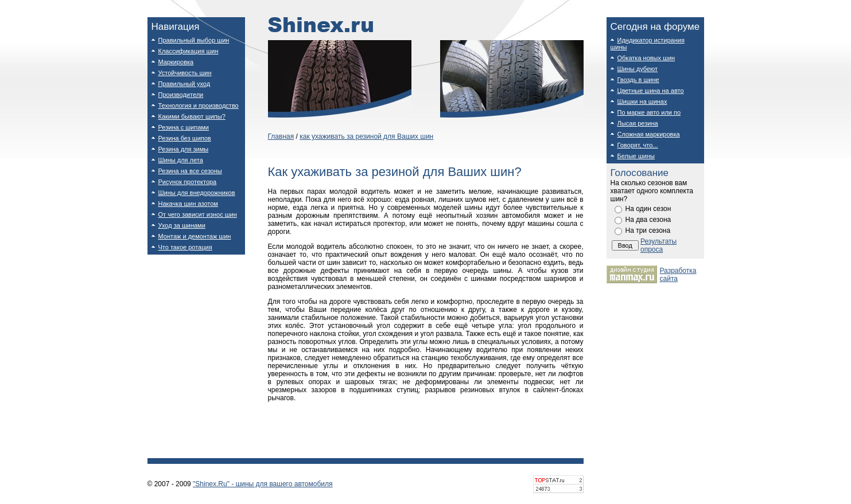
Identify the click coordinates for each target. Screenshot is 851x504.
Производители (181, 95)
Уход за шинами (182, 225)
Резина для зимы (184, 149)
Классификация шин (189, 51)
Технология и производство (199, 106)
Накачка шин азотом (188, 204)
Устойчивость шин (185, 73)
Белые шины (636, 156)
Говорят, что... (638, 145)
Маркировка (176, 62)
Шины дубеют (638, 69)
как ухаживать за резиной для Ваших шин (366, 136)
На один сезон (648, 209)
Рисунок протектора (188, 182)
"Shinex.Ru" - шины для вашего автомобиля (263, 484)
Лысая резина (638, 123)
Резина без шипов (185, 138)
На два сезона (648, 220)
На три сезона (648, 230)
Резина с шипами (184, 127)
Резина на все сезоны (190, 171)
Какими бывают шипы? (192, 116)
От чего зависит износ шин (198, 214)
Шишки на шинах (642, 101)
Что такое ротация (185, 247)
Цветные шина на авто (651, 91)
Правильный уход (184, 84)
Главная (281, 136)
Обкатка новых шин (646, 58)
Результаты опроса (658, 245)
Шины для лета (181, 160)
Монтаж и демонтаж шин (195, 236)
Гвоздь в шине (638, 80)
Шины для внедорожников (197, 193)
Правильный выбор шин (194, 40)
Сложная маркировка (649, 134)
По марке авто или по (649, 112)
